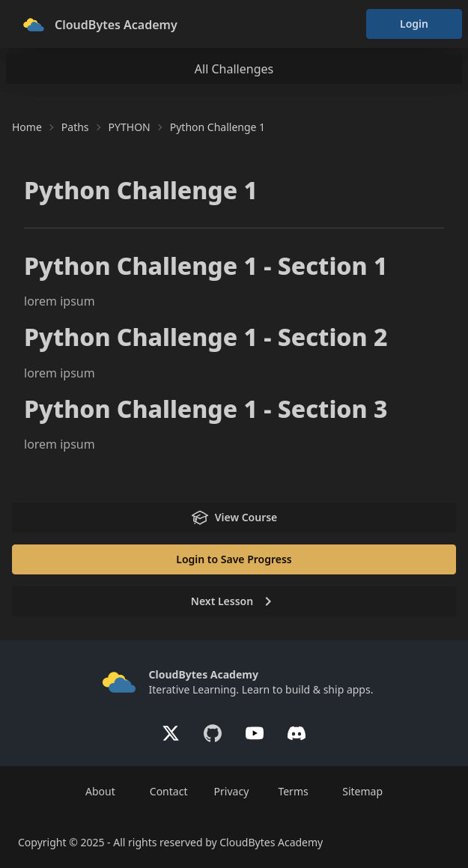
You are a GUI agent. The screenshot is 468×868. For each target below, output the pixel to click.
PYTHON (130, 127)
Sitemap (362, 791)
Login (414, 24)
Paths (75, 127)
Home (27, 127)
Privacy (232, 791)
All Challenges (234, 69)
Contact (169, 791)
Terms (293, 791)
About (100, 791)
